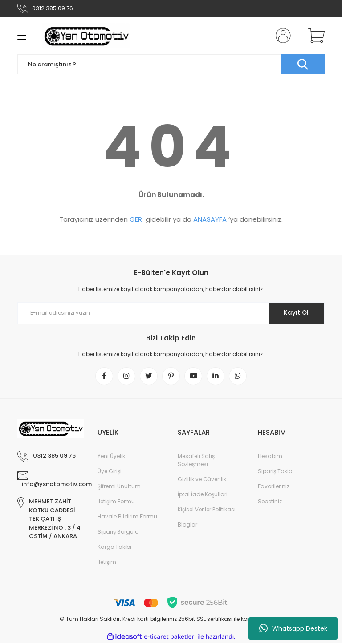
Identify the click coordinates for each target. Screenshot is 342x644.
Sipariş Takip (275, 472)
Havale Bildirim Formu (127, 517)
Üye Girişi (110, 472)
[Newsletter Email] (171, 313)
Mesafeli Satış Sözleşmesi (196, 461)
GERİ (137, 219)
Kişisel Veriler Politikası (207, 510)
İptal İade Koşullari (203, 495)
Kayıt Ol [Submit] (295, 313)
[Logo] (86, 36)
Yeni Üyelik (111, 457)
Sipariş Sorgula (118, 533)
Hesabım (270, 457)
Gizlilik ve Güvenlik (202, 480)
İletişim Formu (116, 502)
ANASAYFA (210, 219)
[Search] (171, 64)
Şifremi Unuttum (119, 487)
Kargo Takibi (114, 548)
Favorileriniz (274, 487)
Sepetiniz (270, 502)
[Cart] (314, 36)
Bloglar (187, 525)
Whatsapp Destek (293, 628)
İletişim (107, 563)
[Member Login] (281, 36)
